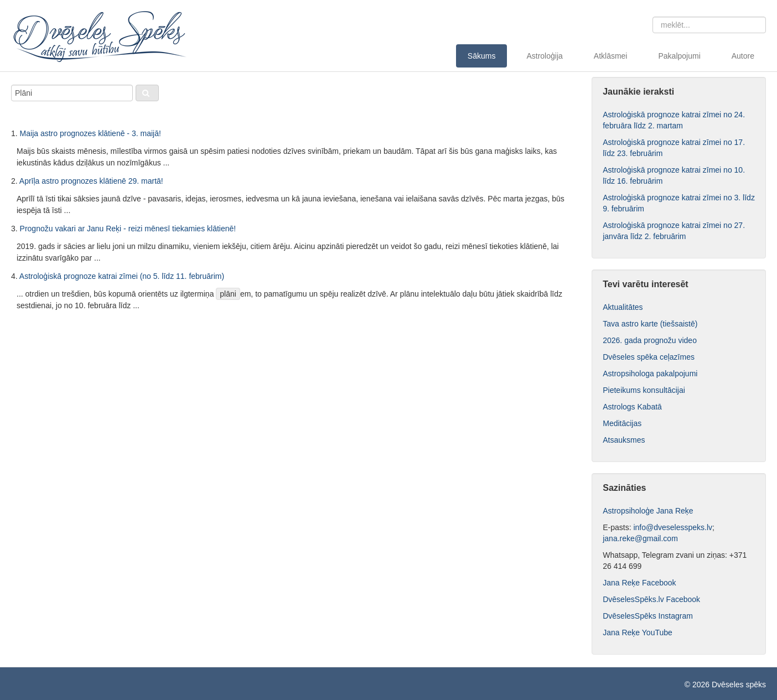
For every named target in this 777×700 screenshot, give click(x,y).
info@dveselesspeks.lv (673, 527)
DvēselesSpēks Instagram (648, 616)
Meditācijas (622, 423)
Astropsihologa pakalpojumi (650, 374)
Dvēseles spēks (739, 685)
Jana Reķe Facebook (640, 583)
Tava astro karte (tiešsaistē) (650, 324)
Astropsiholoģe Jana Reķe (648, 511)
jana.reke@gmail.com (640, 538)
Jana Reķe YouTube (638, 632)
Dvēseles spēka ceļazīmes (649, 357)
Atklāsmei (611, 56)
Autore (743, 56)
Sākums (482, 56)
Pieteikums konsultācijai (644, 390)
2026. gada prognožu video (650, 340)
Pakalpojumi (679, 56)
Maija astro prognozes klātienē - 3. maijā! (90, 133)
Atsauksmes (624, 440)
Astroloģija (544, 56)
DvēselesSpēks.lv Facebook (651, 599)
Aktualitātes (623, 307)
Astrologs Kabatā (632, 407)
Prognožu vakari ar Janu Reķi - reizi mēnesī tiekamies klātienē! (128, 229)
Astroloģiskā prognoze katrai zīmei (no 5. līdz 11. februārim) (122, 276)
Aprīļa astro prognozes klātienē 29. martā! (91, 181)
